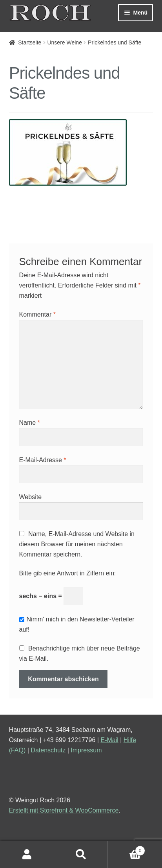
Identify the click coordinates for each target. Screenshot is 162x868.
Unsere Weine (64, 42)
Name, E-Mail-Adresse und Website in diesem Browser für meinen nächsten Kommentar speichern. (77, 544)
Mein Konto (27, 855)
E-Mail (109, 740)
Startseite (30, 42)
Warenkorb (127, 849)
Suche (81, 855)
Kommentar (37, 314)
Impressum (86, 750)
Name (30, 423)
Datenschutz (48, 750)
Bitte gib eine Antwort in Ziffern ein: (68, 573)
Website (31, 497)
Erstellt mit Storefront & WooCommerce (64, 810)
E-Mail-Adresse (43, 460)
